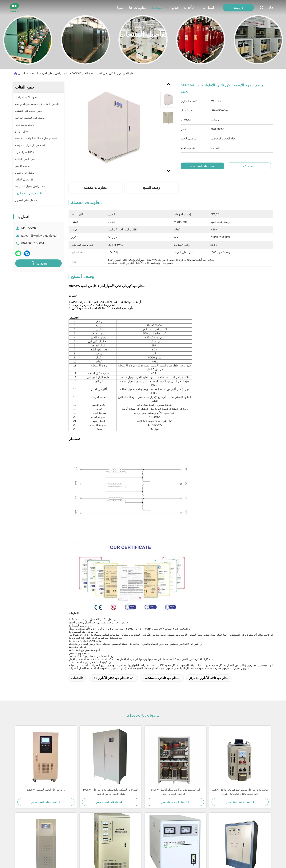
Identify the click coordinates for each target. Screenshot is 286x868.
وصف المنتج (152, 188)
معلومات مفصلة (95, 188)
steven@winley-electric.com (40, 236)
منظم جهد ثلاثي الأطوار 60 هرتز (209, 678)
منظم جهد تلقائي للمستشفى (161, 678)
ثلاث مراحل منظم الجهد (55, 73)
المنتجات (159, 8)
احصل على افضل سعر (203, 166)
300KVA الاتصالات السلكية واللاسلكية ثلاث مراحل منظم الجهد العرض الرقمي (111, 792)
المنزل (120, 8)
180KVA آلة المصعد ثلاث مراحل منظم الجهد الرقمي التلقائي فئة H (175, 792)
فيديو (175, 8)
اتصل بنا (208, 8)
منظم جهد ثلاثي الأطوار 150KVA (113, 678)
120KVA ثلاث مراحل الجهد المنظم (46, 790)
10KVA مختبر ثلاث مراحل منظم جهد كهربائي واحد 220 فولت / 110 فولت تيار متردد (240, 792)
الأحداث (191, 8)
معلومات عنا (138, 8)
